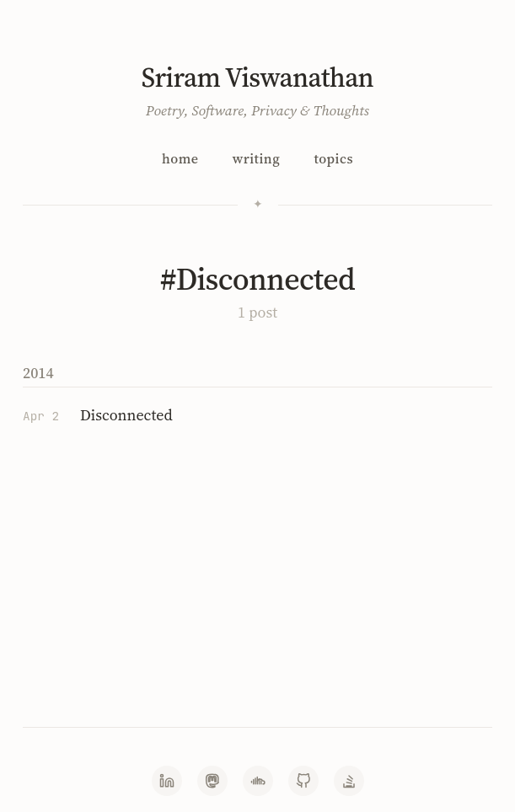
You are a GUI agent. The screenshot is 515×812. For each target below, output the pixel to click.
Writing (256, 158)
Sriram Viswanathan (257, 77)
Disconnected (126, 415)
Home (180, 158)
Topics (333, 158)
